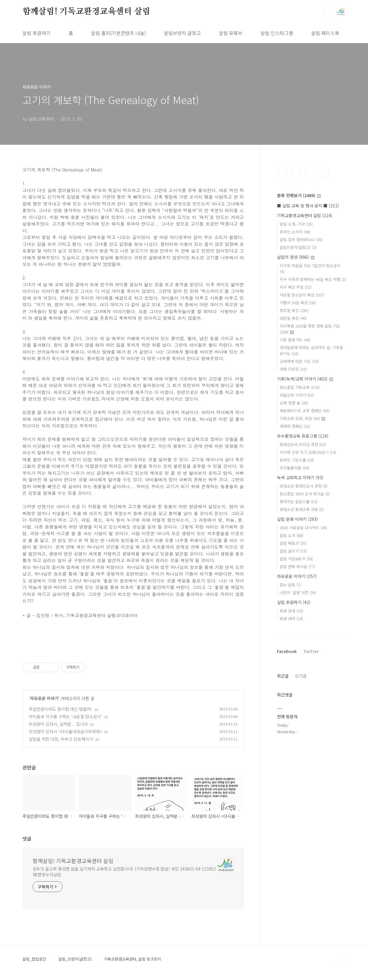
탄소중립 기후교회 (300, 387)
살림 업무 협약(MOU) (301, 239)
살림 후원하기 (37, 33)
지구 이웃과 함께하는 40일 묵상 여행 (313, 279)
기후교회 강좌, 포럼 (302, 418)
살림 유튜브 (231, 33)
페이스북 (282, 173)
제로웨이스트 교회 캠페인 (305, 411)
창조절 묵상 (294, 310)
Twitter (311, 651)
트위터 (310, 173)
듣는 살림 (290, 585)
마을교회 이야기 (297, 395)
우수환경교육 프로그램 (303, 436)
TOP (341, 961)
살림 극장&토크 (296, 559)
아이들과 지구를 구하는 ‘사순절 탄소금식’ (65, 716)
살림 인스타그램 (277, 33)
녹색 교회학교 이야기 (300, 477)
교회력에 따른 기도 (299, 361)
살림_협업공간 (34, 959)
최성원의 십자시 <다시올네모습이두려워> (65, 731)
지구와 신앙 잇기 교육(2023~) (308, 452)
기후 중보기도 (295, 340)
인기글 (301, 676)
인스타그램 (296, 173)
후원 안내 (291, 611)
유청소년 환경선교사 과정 (303, 486)
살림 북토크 (293, 543)
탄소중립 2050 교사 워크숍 (305, 494)
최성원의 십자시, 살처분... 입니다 (58, 724)
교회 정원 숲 (294, 403)
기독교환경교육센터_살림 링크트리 (132, 959)
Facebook (287, 651)
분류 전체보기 (299, 195)
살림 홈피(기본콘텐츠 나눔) (118, 33)
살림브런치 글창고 (182, 33)
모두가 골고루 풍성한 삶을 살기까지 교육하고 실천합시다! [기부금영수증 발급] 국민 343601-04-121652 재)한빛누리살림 (124, 872)
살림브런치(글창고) (298, 247)
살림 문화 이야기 (297, 519)
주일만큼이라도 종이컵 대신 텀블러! (60, 709)
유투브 (324, 173)
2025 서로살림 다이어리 (303, 528)
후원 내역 (291, 618)
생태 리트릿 (293, 369)
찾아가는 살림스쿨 (299, 502)
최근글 (283, 676)
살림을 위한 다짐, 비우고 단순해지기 (61, 739)
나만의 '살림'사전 (298, 592)
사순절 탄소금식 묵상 (302, 295)
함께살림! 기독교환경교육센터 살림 (86, 12)
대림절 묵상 (293, 318)
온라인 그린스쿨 (297, 460)
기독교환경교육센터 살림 (305, 215)
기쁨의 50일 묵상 (298, 303)
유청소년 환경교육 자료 (302, 509)
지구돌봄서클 (294, 468)
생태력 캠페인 (295, 426)
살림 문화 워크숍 (297, 566)
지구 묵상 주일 (296, 287)
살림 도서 (291, 535)
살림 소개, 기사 (296, 224)
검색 (327, 12)
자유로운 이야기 (44, 698)
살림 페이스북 (325, 33)
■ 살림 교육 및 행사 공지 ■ (308, 206)
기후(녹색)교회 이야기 (305, 379)
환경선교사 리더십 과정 (303, 444)
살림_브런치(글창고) (75, 959)
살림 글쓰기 (293, 551)
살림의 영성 (296, 257)
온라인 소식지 (295, 232)
